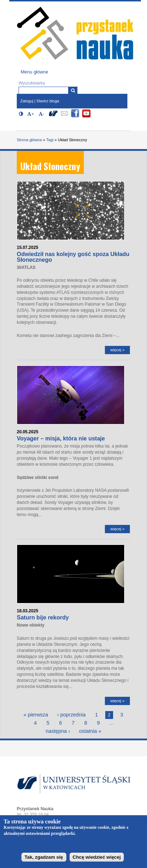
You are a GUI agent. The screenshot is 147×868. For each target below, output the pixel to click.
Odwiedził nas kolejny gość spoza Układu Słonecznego (73, 257)
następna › (58, 731)
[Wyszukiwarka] (73, 90)
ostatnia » (90, 731)
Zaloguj (27, 101)
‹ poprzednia (71, 715)
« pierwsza (36, 715)
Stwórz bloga (48, 101)
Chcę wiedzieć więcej (97, 860)
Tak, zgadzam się (44, 860)
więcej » (117, 350)
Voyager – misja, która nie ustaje (61, 438)
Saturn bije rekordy (43, 617)
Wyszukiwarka (32, 83)
